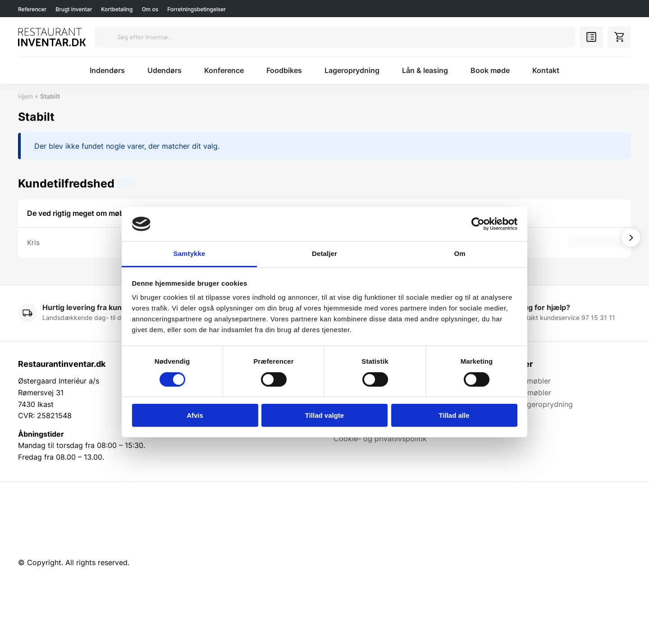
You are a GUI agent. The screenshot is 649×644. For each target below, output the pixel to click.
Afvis (195, 415)
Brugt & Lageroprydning (532, 404)
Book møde (490, 70)
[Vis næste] (631, 238)
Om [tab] (459, 253)
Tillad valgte (324, 415)
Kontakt (546, 70)
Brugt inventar (74, 9)
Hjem (25, 96)
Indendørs (107, 70)
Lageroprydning (352, 70)
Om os (150, 9)
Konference (224, 70)
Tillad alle (454, 415)
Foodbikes (284, 70)
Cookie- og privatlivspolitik (380, 438)
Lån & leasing (425, 70)
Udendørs (165, 70)
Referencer (32, 9)
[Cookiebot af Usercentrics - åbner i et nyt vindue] (478, 224)
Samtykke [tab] (190, 253)
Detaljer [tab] (324, 253)
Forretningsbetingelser (197, 9)
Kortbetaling (117, 9)
